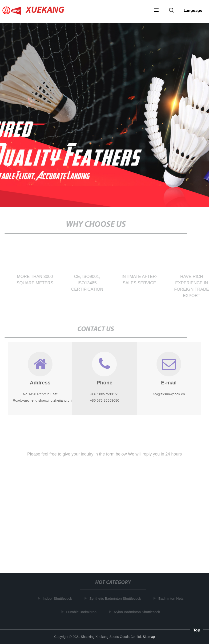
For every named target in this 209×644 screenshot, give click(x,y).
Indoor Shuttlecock (58, 598)
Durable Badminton (82, 612)
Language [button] (193, 10)
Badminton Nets (171, 598)
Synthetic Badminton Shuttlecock (116, 598)
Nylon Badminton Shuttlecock (137, 612)
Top (197, 630)
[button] (156, 11)
